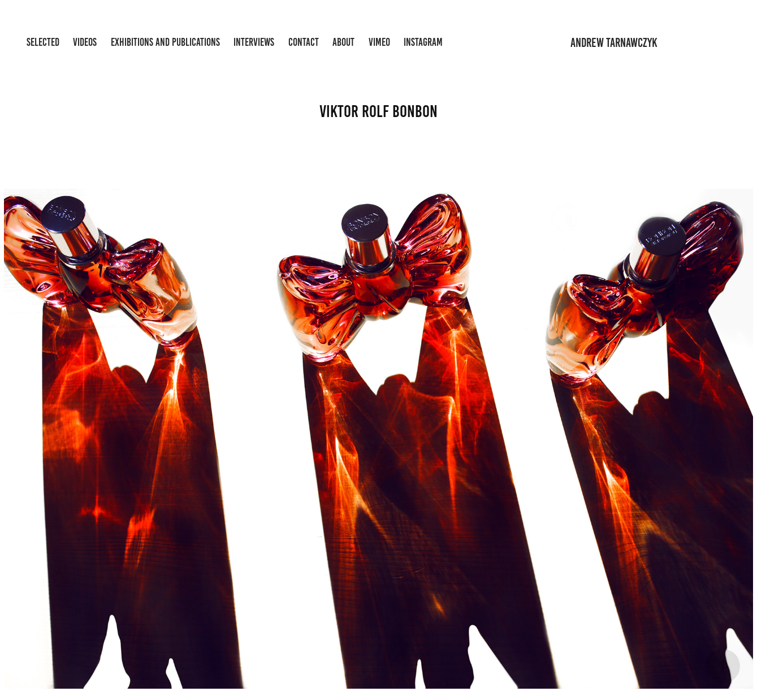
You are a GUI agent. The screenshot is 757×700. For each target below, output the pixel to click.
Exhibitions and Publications (165, 42)
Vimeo (379, 42)
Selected (43, 42)
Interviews (254, 42)
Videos (85, 42)
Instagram (423, 42)
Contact (304, 42)
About (343, 42)
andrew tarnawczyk (614, 43)
